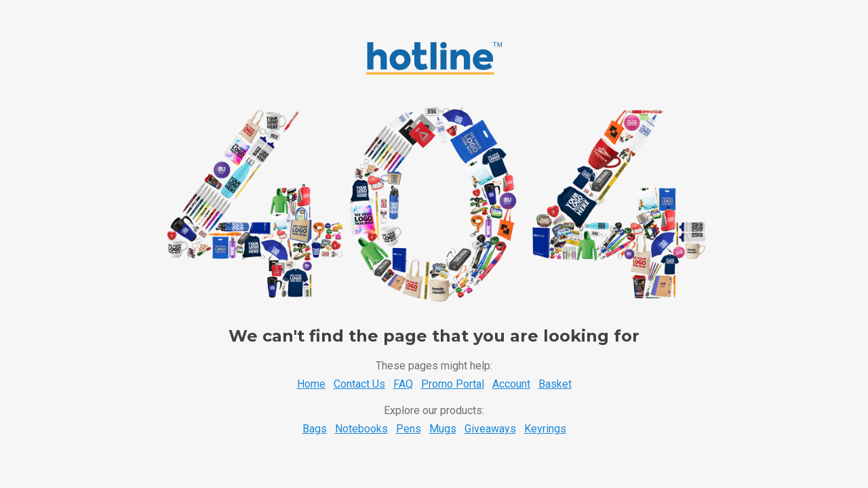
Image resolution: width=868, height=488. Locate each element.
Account (511, 384)
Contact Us (359, 384)
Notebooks (361, 429)
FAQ (403, 384)
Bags (315, 429)
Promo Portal (453, 384)
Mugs (443, 429)
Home (311, 384)
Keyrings (545, 429)
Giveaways (490, 429)
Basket (555, 384)
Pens (409, 429)
